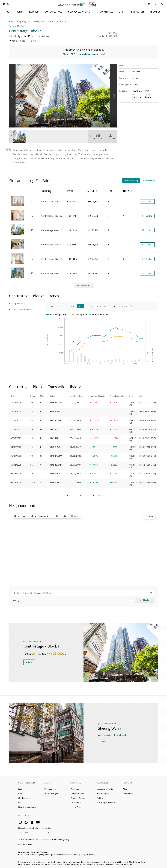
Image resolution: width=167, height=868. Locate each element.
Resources (102, 783)
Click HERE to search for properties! (84, 54)
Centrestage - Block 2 (52, 202)
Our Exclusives (25, 798)
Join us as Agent (51, 793)
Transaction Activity (22, 310)
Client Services (27, 783)
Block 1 (63, 21)
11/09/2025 (16, 420)
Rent (20, 793)
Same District (149, 180)
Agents (49, 783)
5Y (65, 306)
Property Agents (78, 798)
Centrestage (52, 21)
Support (127, 783)
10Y (72, 306)
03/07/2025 (16, 438)
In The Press (76, 807)
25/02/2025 (16, 456)
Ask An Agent (103, 793)
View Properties (105, 735)
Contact (147, 201)
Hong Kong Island (24, 21)
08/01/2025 (16, 474)
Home (12, 21)
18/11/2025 (16, 411)
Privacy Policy (24, 852)
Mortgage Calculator (106, 802)
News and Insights (105, 789)
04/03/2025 (16, 447)
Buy (20, 789)
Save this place (144, 600)
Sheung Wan (40, 21)
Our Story (75, 789)
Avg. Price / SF (19, 303)
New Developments (27, 807)
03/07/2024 (16, 482)
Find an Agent (50, 789)
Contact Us (128, 793)
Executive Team (77, 793)
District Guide (121, 735)
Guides (100, 798)
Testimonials (76, 802)
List (20, 802)
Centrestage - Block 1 (52, 245)
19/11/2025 (16, 403)
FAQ (125, 789)
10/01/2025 (16, 465)
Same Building (131, 180)
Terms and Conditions (40, 852)
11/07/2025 (16, 429)
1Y (52, 306)
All (80, 306)
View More (84, 286)
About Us (76, 783)
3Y (59, 306)
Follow (29, 662)
